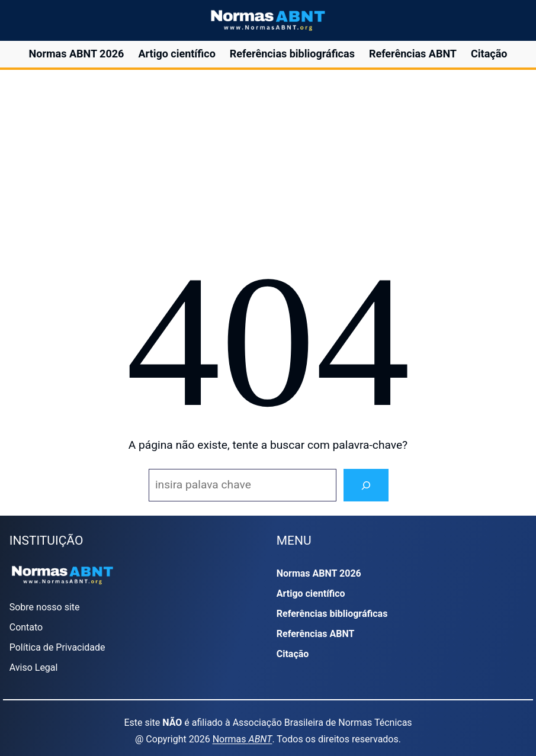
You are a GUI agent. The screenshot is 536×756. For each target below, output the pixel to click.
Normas (243, 739)
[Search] (366, 485)
